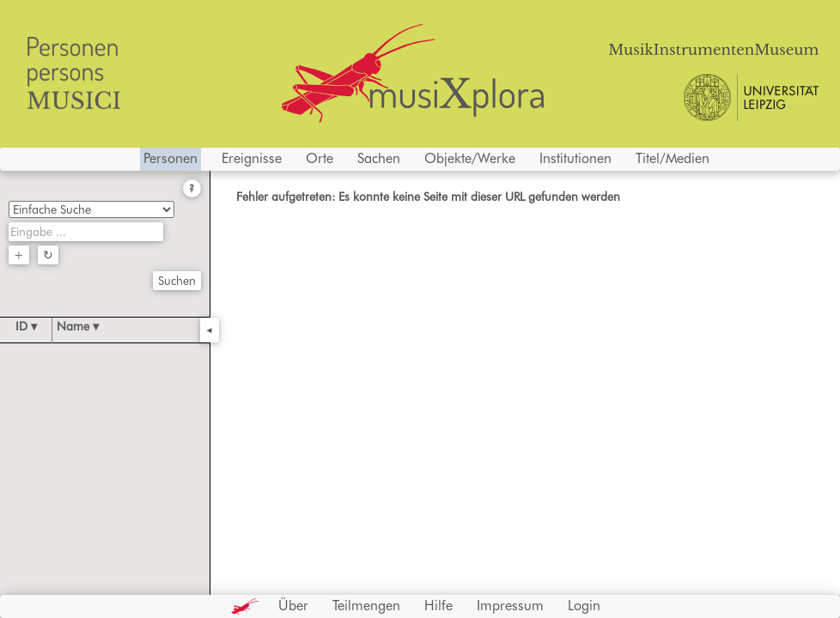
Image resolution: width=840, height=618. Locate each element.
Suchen (177, 281)
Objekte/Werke (470, 158)
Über (293, 606)
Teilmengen (366, 606)
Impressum (510, 606)
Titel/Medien (673, 158)
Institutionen (575, 158)
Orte (320, 158)
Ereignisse (252, 158)
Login (584, 606)
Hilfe (438, 606)
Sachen (379, 158)
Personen (170, 158)
